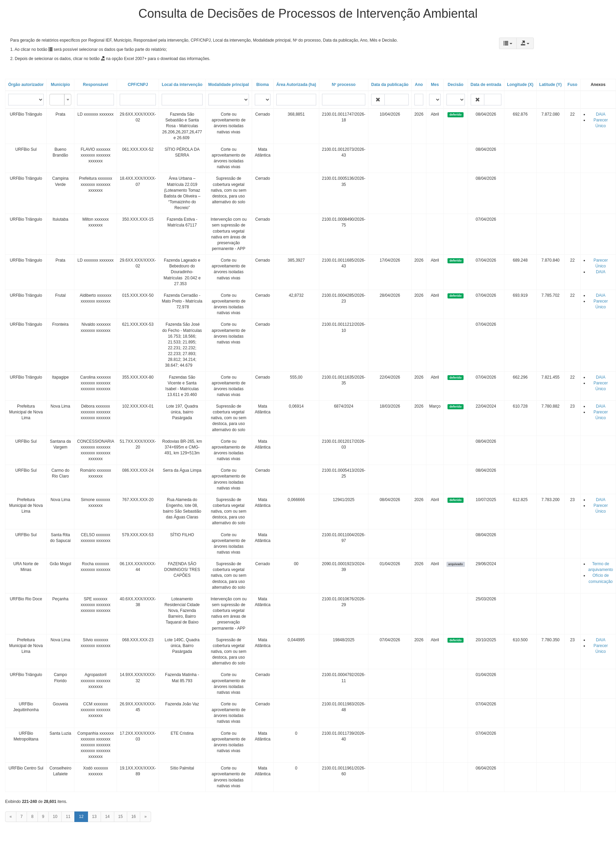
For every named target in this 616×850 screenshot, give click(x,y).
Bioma (263, 85)
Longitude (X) (520, 85)
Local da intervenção (182, 85)
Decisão (456, 85)
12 (81, 817)
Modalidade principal (229, 85)
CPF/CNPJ (138, 85)
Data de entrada (486, 85)
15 (121, 817)
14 (107, 817)
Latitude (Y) (551, 85)
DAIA (601, 114)
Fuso (573, 85)
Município (60, 85)
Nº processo (344, 85)
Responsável (96, 85)
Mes (435, 85)
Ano (419, 85)
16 (134, 817)
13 (94, 817)
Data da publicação (390, 85)
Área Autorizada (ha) (296, 85)
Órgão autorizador (26, 85)
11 (68, 817)
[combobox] (60, 100)
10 (55, 817)
